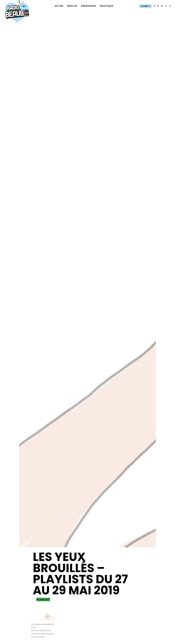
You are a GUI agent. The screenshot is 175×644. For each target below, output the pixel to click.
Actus (59, 6)
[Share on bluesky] (33, 602)
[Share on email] (40, 602)
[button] (146, 6)
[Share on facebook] (32, 598)
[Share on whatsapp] (50, 598)
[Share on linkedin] (46, 598)
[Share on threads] (39, 598)
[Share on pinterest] (43, 598)
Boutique (107, 6)
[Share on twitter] (36, 598)
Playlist (43, 539)
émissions (89, 6)
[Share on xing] (37, 602)
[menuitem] (59, 6)
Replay (72, 6)
